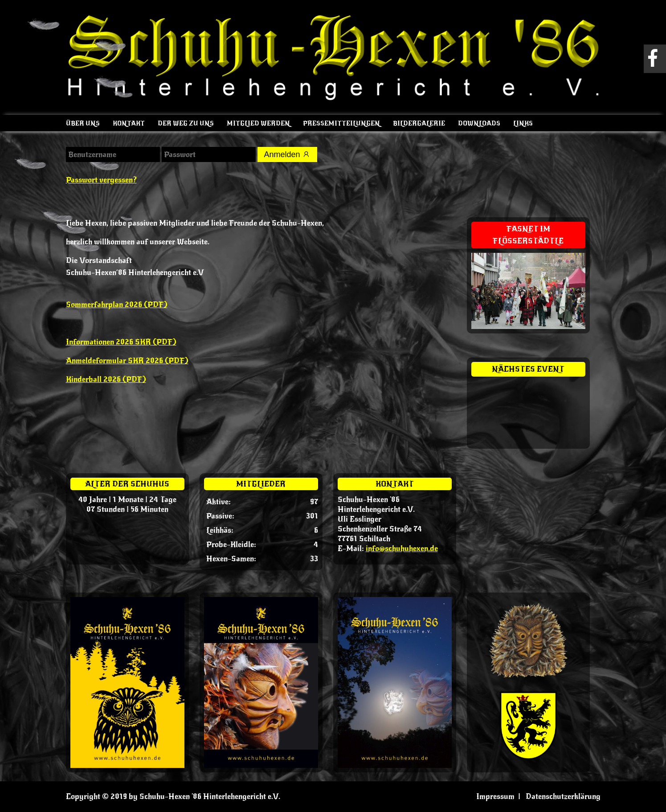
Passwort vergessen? (101, 180)
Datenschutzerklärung (563, 796)
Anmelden (287, 154)
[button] (20, 792)
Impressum (495, 796)
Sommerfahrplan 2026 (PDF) (117, 304)
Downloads (479, 124)
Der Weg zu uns (186, 124)
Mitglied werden (258, 124)
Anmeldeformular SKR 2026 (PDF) (127, 361)
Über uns (83, 124)
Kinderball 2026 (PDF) (106, 379)
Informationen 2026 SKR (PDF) (121, 342)
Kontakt (129, 124)
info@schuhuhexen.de (402, 548)
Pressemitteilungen (341, 124)
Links (523, 124)
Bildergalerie (419, 124)
